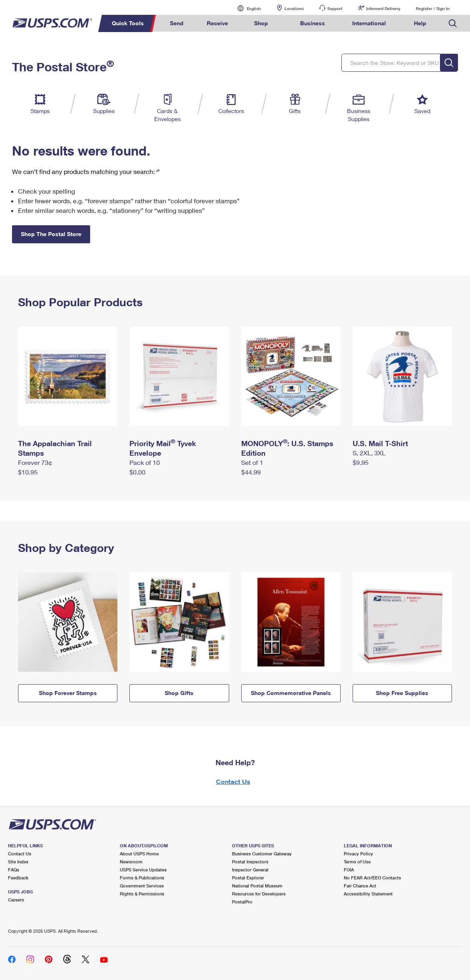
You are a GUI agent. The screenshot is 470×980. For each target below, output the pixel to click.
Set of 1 (252, 462)
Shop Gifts (179, 693)
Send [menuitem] (177, 23)
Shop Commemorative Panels (291, 693)
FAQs (14, 870)
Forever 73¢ (35, 462)
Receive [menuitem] (217, 23)
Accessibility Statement (368, 894)
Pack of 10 (145, 462)
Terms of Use (357, 862)
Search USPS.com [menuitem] (453, 23)
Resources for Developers (259, 894)
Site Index (18, 862)
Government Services (142, 886)
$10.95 (28, 472)
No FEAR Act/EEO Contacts (372, 878)
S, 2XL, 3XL (369, 453)
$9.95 (361, 462)
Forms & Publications (142, 878)
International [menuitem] (369, 23)
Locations (294, 8)
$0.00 (137, 472)
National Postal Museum (257, 886)
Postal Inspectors (250, 862)
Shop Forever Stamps (68, 693)
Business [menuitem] (313, 23)
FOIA (349, 870)
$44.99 (251, 472)
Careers (16, 900)
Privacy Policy (358, 854)
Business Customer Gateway (262, 854)
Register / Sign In (433, 8)
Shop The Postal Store (51, 234)
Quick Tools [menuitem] (128, 23)
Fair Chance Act (360, 886)
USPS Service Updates (143, 870)
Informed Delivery (383, 8)
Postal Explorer (248, 878)
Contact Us (233, 781)
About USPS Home (139, 854)
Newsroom (131, 862)
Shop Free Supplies (402, 693)
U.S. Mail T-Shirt (380, 443)
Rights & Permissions (142, 894)
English (246, 8)
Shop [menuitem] (261, 23)
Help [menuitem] (420, 23)
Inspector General (250, 870)
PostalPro (242, 902)
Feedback (18, 878)
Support (335, 8)
